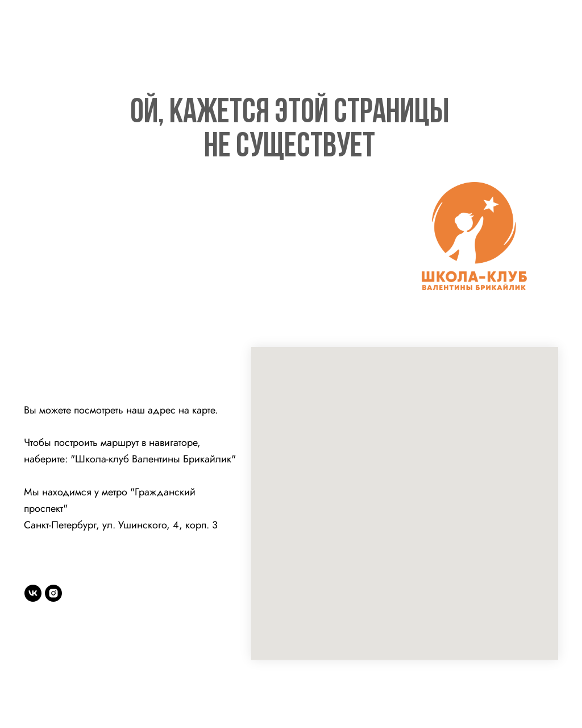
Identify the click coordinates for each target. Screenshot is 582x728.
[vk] (33, 593)
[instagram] (53, 593)
